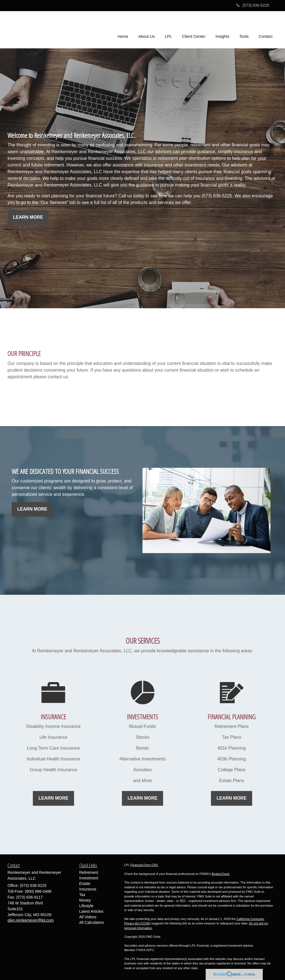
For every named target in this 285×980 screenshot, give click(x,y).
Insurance (88, 889)
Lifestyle (86, 906)
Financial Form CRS (144, 865)
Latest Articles (91, 911)
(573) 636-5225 (253, 5)
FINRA (141, 950)
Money (85, 900)
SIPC (151, 950)
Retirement (89, 872)
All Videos (88, 917)
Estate (85, 884)
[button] (147, 29)
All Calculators (92, 922)
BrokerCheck (221, 874)
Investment (89, 878)
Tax (82, 895)
